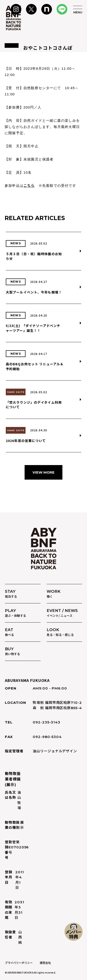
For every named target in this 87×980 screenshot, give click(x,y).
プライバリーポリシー (19, 963)
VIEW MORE (43, 472)
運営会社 (45, 963)
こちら (29, 185)
